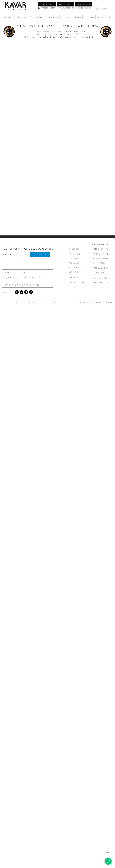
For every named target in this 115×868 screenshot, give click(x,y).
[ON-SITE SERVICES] (65, 4)
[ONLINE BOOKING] (83, 4)
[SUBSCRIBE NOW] (40, 254)
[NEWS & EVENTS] (77, 283)
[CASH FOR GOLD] (101, 278)
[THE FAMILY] (77, 277)
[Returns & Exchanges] (70, 303)
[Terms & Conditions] (35, 303)
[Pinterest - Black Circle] (21, 292)
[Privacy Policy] (20, 303)
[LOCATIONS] (77, 272)
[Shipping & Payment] (53, 303)
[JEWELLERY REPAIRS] (102, 259)
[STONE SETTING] (101, 263)
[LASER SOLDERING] (101, 268)
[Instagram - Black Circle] (31, 292)
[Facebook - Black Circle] (17, 292)
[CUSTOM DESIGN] (47, 4)
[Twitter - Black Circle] (26, 292)
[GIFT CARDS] (77, 254)
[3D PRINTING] (101, 272)
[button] (28, 17)
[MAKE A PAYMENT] (101, 283)
